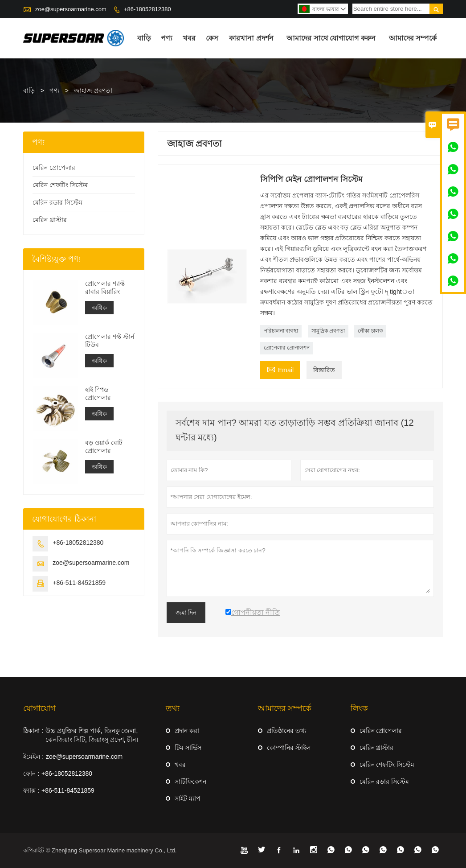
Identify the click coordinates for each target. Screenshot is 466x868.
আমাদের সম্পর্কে (413, 38)
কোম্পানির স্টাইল (289, 748)
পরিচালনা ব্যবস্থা (281, 331)
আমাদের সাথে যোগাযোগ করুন (331, 38)
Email (280, 369)
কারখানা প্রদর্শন (251, 38)
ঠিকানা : (33, 731)
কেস (212, 38)
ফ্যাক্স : (31, 790)
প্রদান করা (187, 731)
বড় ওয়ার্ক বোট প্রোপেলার (104, 447)
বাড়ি (144, 38)
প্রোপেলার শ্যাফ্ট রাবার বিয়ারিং (105, 288)
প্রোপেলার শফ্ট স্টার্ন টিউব (110, 341)
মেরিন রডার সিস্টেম (57, 202)
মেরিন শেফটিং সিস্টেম (60, 185)
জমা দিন (186, 613)
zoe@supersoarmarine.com (71, 9)
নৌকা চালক (370, 331)
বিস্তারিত (324, 370)
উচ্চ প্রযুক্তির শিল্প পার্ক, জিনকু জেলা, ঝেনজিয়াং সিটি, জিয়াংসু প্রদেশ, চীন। (92, 735)
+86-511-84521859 (79, 583)
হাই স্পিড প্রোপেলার (98, 394)
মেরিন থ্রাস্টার (50, 220)
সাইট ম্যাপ (188, 798)
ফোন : (31, 773)
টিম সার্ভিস (188, 748)
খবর (189, 38)
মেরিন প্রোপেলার (54, 168)
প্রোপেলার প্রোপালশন (287, 348)
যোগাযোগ (39, 708)
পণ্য (167, 38)
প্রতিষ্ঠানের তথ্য (286, 731)
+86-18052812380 (147, 9)
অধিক (99, 308)
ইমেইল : (33, 757)
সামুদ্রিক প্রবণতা (328, 331)
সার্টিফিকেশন (190, 782)
